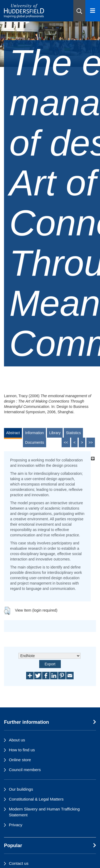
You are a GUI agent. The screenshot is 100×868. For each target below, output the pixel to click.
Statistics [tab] (73, 433)
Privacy (15, 825)
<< (66, 442)
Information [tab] (34, 433)
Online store (20, 760)
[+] (93, 459)
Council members (25, 770)
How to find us (22, 750)
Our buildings (21, 789)
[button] (79, 11)
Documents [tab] (35, 442)
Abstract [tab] (13, 433)
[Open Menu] (93, 11)
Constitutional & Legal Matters (36, 799)
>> (91, 442)
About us (17, 740)
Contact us (19, 863)
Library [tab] (55, 433)
